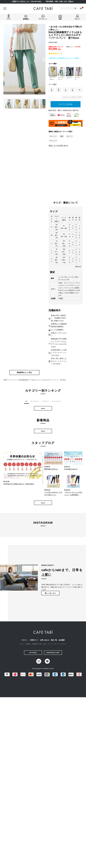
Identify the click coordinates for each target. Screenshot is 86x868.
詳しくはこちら (50, 593)
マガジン (24, 640)
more (43, 409)
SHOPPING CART (53, 653)
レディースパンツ (13, 380)
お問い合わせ (44, 640)
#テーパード (53, 136)
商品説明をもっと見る (24, 373)
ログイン (22, 644)
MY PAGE (33, 653)
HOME (5, 380)
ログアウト (63, 644)
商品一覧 (54, 640)
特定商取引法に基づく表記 (39, 644)
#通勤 (62, 136)
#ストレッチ (53, 141)
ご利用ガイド (34, 640)
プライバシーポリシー (53, 644)
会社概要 (62, 640)
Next (44, 60)
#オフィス (70, 136)
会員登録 (28, 644)
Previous (5, 60)
